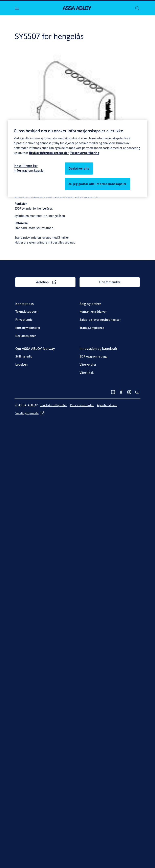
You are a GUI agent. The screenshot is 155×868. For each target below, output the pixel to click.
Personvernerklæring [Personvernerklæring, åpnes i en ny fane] (84, 152)
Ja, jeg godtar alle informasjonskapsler (97, 184)
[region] (77, 159)
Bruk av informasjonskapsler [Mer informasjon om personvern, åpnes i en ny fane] (49, 152)
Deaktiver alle (79, 168)
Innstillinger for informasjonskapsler (29, 168)
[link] (45, 282)
